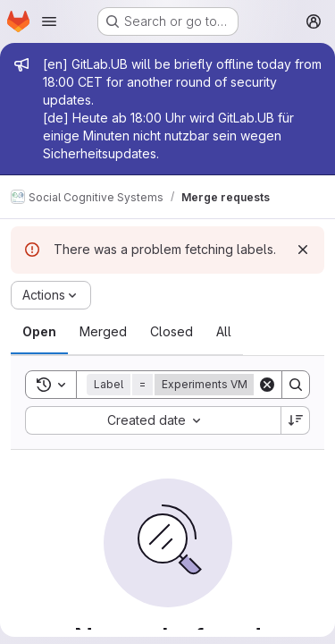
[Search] (296, 385)
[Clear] (267, 385)
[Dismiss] (303, 250)
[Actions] (51, 295)
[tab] (39, 332)
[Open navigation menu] (49, 21)
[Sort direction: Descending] (296, 420)
